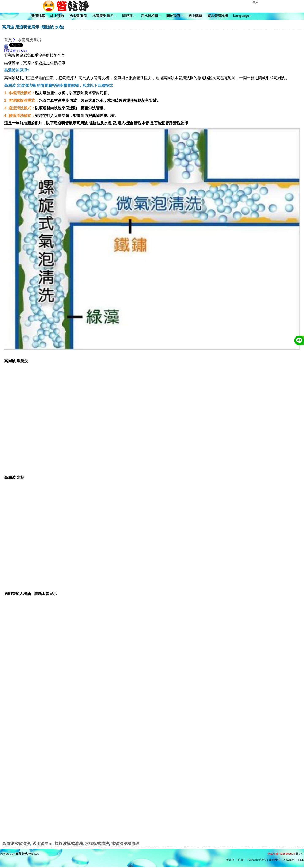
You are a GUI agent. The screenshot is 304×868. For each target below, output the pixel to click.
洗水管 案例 (78, 16)
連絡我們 (274, 860)
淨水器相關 (151, 16)
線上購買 (195, 16)
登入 (255, 2)
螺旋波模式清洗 (69, 844)
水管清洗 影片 (105, 16)
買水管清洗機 (218, 16)
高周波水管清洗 (16, 844)
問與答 (129, 16)
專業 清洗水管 (24, 854)
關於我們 (175, 16)
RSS (301, 860)
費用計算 (38, 16)
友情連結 (289, 860)
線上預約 (57, 16)
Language (242, 16)
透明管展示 (42, 844)
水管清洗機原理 (125, 844)
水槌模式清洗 (97, 844)
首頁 (8, 40)
